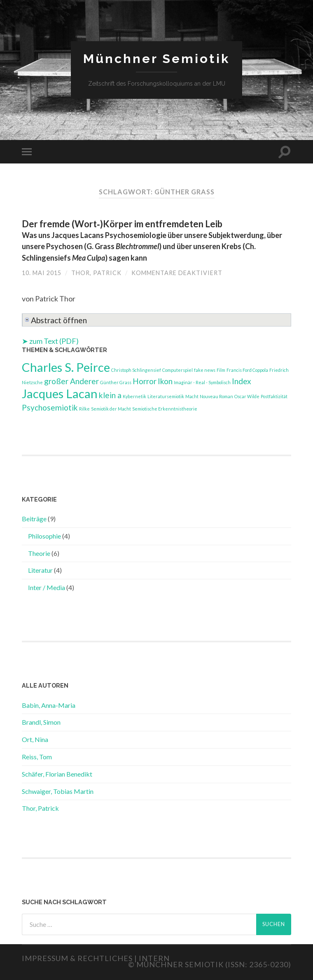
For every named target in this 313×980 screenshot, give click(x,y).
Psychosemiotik (50, 407)
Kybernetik (134, 396)
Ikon (165, 381)
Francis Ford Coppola (247, 370)
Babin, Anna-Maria (49, 705)
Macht (192, 396)
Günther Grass (116, 382)
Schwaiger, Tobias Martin (58, 791)
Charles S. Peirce (66, 367)
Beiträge (34, 519)
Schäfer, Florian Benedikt (57, 774)
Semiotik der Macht (111, 409)
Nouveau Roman (216, 396)
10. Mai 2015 (42, 273)
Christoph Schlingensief (136, 370)
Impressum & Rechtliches (77, 958)
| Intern (152, 958)
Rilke (84, 409)
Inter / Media (47, 587)
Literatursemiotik (166, 396)
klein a (110, 395)
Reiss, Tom (37, 757)
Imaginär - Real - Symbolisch (202, 382)
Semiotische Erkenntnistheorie (165, 409)
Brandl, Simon (41, 722)
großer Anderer (71, 381)
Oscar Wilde (247, 396)
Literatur (40, 570)
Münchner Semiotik (156, 58)
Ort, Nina (35, 739)
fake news (205, 370)
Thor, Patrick (96, 273)
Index (242, 381)
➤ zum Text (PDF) (50, 341)
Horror (145, 381)
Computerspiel (178, 370)
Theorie (39, 553)
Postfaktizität (274, 396)
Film (221, 370)
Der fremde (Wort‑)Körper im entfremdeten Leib (152, 240)
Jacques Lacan (60, 393)
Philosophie (44, 536)
